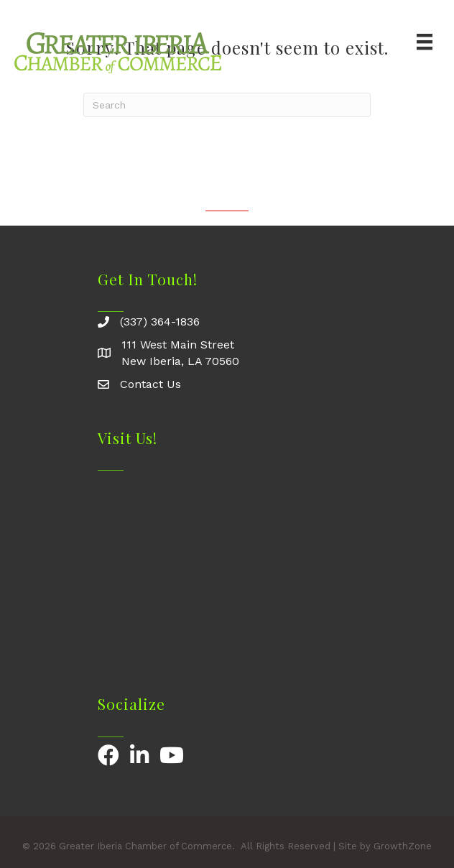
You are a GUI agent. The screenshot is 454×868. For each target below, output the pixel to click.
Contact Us (150, 384)
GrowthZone (403, 846)
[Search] (227, 105)
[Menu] (425, 42)
